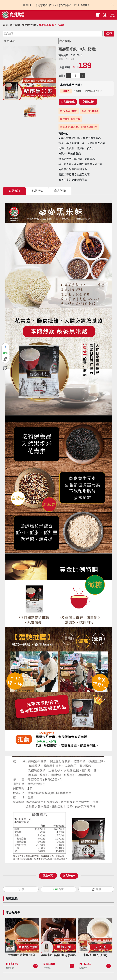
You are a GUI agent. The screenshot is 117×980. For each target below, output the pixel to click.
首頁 (5, 25)
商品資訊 (14, 191)
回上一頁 (48, 876)
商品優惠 (65, 41)
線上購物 (15, 25)
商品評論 (60, 191)
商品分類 (9, 41)
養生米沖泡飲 (29, 25)
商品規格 (37, 191)
